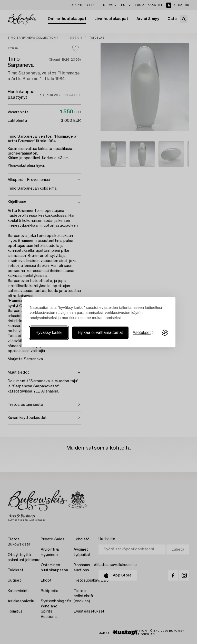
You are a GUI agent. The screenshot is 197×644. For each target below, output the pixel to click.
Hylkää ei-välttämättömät (100, 333)
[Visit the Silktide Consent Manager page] (165, 333)
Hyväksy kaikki (49, 333)
